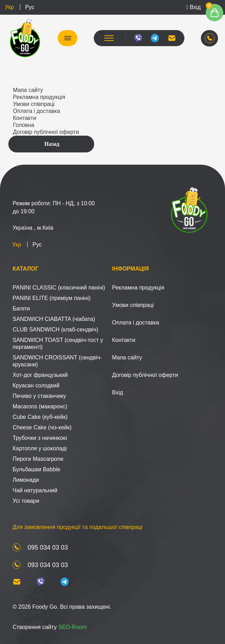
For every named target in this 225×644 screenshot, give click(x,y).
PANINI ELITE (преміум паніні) (52, 298)
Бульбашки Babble (36, 469)
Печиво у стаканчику (39, 396)
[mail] (172, 38)
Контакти (25, 118)
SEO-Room (72, 627)
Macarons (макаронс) (40, 406)
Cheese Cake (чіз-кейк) (42, 427)
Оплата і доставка (37, 111)
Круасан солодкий (36, 385)
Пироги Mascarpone (38, 459)
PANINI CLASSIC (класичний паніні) (59, 288)
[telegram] (155, 38)
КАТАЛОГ (68, 38)
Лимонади (26, 480)
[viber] (138, 38)
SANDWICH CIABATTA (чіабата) (54, 319)
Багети (21, 309)
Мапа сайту (28, 90)
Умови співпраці (34, 104)
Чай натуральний (35, 490)
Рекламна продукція (39, 97)
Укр (9, 7)
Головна (24, 125)
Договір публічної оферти (46, 132)
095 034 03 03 (48, 548)
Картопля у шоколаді (40, 448)
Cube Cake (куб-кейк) (40, 417)
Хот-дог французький (40, 375)
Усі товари (26, 501)
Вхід (194, 7)
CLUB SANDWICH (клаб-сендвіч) (55, 330)
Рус (30, 7)
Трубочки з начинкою (40, 438)
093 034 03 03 (48, 565)
